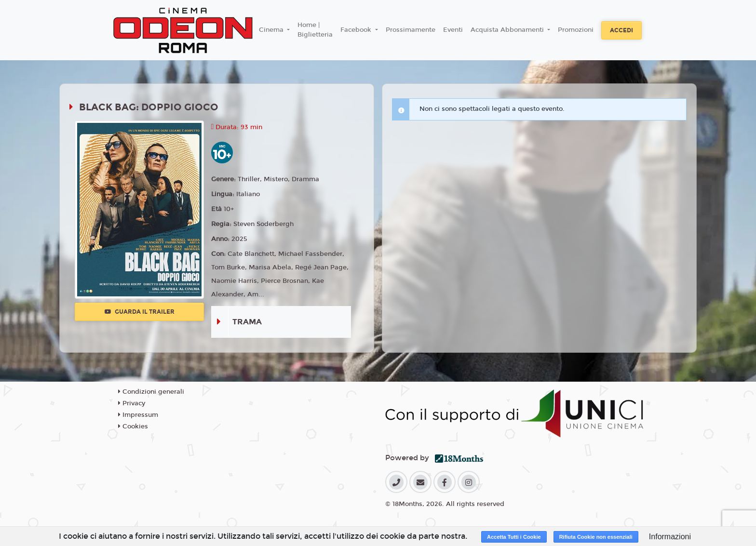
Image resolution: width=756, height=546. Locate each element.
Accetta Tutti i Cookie (514, 537)
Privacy (132, 403)
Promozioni (576, 30)
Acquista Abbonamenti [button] (508, 30)
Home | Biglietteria (315, 30)
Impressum (138, 415)
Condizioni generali (151, 392)
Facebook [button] (357, 30)
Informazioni (670, 537)
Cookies (133, 426)
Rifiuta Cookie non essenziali (596, 537)
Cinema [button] (272, 30)
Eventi (453, 30)
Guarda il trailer (140, 312)
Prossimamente (411, 30)
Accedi (621, 30)
